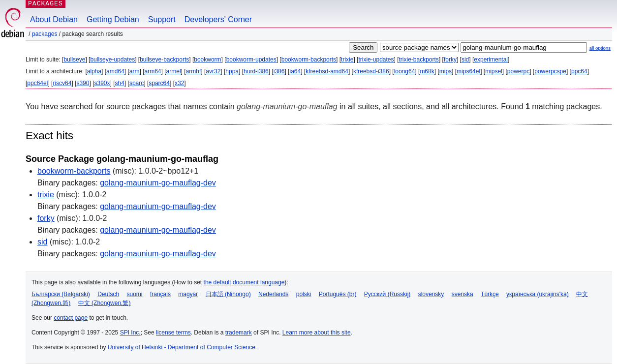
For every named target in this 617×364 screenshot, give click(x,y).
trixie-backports (419, 60)
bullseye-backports (164, 60)
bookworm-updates (251, 60)
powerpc (518, 71)
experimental (491, 60)
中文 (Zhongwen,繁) (105, 303)
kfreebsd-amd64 (327, 71)
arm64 (153, 71)
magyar (188, 294)
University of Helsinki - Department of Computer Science (182, 347)
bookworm (207, 60)
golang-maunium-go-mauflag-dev (158, 183)
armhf (194, 71)
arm (135, 71)
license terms (173, 333)
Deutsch (108, 294)
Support (162, 19)
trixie (347, 60)
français (160, 294)
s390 (83, 83)
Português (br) (338, 294)
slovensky (431, 294)
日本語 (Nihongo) (228, 294)
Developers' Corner (218, 19)
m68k (427, 71)
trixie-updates (376, 60)
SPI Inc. (130, 333)
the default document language (244, 282)
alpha (94, 71)
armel (174, 71)
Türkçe (490, 294)
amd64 (115, 71)
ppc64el (37, 83)
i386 (279, 71)
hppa (232, 71)
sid (465, 60)
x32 (179, 83)
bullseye (74, 60)
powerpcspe (550, 71)
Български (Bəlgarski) (61, 294)
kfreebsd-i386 (371, 71)
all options (600, 48)
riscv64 (62, 83)
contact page (71, 318)
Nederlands (273, 294)
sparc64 (159, 83)
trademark (239, 333)
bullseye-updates (112, 60)
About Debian (54, 19)
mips (446, 71)
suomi (135, 294)
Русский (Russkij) (387, 294)
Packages (45, 34)
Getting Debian (113, 19)
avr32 (213, 71)
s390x (102, 83)
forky (450, 60)
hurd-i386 (256, 71)
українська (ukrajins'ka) (538, 294)
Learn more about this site (317, 333)
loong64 (405, 71)
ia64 (295, 71)
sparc (137, 83)
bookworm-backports (309, 60)
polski (304, 294)
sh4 (120, 83)
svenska (463, 294)
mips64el (468, 71)
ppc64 (579, 71)
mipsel (494, 71)
